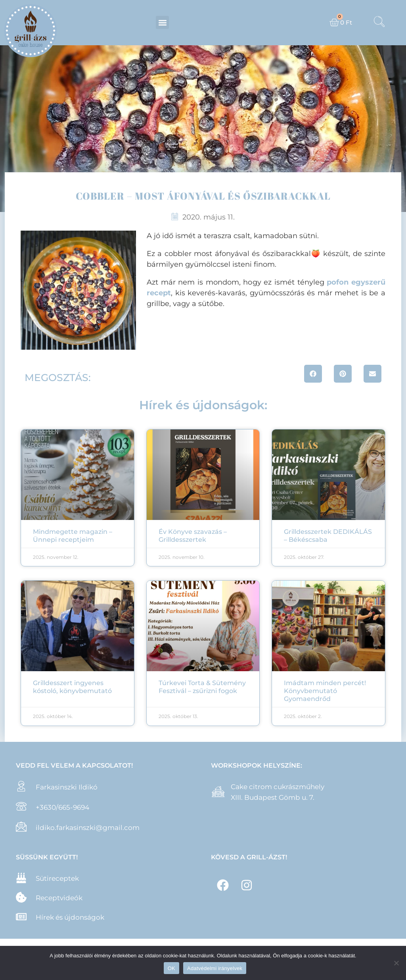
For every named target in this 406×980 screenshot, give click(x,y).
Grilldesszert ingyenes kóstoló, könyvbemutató (72, 687)
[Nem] (396, 963)
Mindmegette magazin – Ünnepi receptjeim (73, 536)
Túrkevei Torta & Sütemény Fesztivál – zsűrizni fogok (202, 687)
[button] (162, 22)
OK (171, 968)
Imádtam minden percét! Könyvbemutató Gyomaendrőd (325, 691)
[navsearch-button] (379, 23)
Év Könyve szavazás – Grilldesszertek (193, 536)
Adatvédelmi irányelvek (215, 968)
